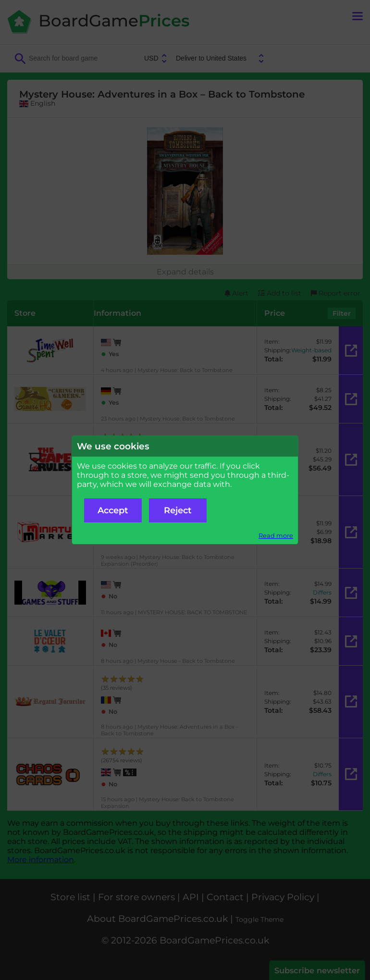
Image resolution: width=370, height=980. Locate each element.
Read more (276, 536)
